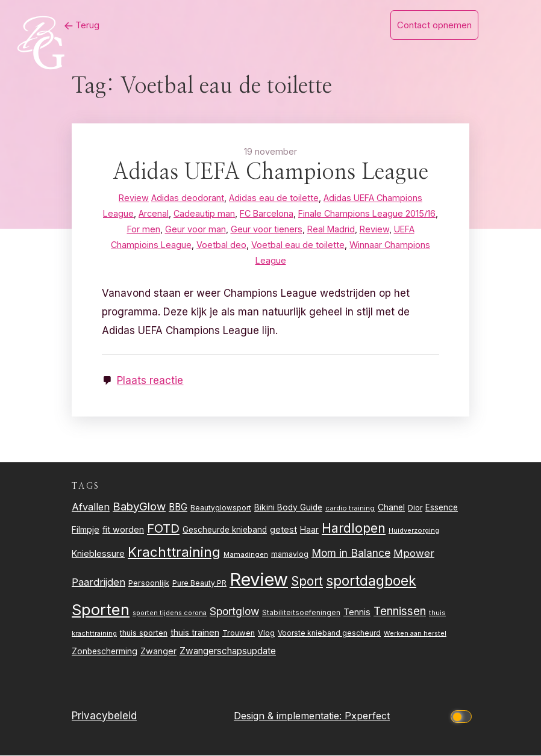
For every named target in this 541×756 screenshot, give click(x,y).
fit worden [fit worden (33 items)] (123, 530)
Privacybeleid (104, 716)
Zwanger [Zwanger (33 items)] (158, 651)
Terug (80, 25)
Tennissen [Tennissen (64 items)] (400, 611)
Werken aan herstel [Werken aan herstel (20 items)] (415, 634)
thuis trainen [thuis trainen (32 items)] (195, 633)
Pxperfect (367, 716)
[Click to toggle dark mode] (463, 716)
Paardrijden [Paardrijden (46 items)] (99, 582)
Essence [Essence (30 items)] (442, 507)
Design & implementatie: (289, 716)
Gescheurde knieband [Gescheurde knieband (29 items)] (225, 530)
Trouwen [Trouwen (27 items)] (239, 634)
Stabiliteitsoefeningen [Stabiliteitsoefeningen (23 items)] (301, 613)
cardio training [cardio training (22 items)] (350, 508)
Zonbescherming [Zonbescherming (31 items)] (105, 651)
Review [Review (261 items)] (259, 579)
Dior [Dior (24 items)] (415, 508)
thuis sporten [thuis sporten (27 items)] (144, 634)
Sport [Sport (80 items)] (307, 581)
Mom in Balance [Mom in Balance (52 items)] (351, 553)
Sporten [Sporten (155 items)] (101, 609)
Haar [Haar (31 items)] (309, 530)
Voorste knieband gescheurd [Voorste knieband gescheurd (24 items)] (329, 634)
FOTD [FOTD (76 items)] (163, 529)
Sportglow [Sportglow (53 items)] (234, 611)
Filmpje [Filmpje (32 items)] (86, 530)
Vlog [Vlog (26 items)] (266, 634)
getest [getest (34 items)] (283, 530)
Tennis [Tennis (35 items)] (357, 612)
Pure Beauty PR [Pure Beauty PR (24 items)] (199, 583)
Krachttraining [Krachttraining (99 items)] (174, 552)
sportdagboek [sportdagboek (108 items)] (371, 581)
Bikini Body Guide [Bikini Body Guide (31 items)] (288, 507)
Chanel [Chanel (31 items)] (391, 507)
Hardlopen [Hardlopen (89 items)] (354, 528)
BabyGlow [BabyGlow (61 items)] (139, 506)
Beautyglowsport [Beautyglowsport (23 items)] (221, 508)
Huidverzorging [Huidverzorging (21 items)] (414, 531)
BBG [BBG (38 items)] (178, 507)
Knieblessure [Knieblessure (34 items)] (98, 553)
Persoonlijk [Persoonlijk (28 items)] (149, 583)
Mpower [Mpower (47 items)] (414, 553)
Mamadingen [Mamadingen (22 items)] (246, 554)
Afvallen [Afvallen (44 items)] (91, 507)
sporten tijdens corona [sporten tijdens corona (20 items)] (170, 613)
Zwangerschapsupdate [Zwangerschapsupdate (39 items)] (228, 651)
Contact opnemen (434, 25)
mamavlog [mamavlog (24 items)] (290, 554)
